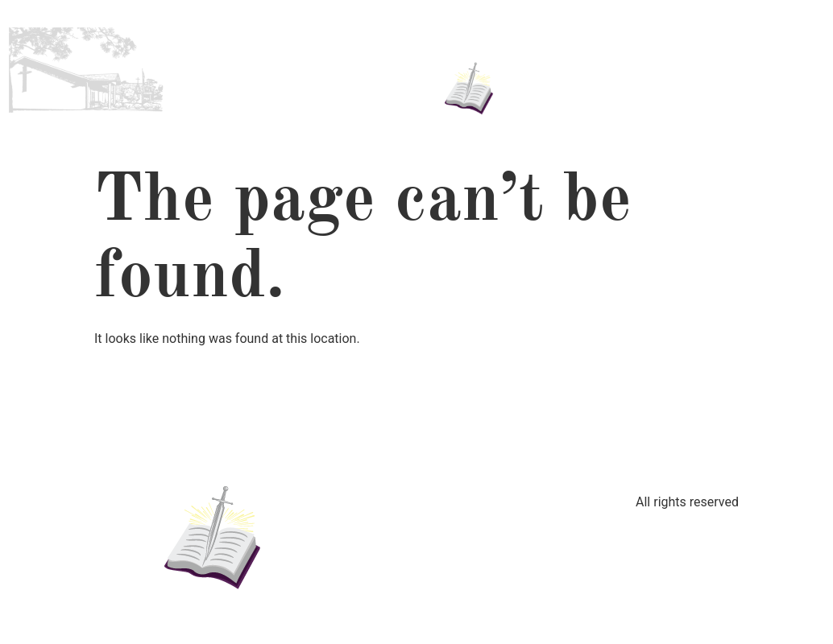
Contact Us (731, 70)
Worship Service (291, 89)
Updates (593, 70)
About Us (283, 52)
